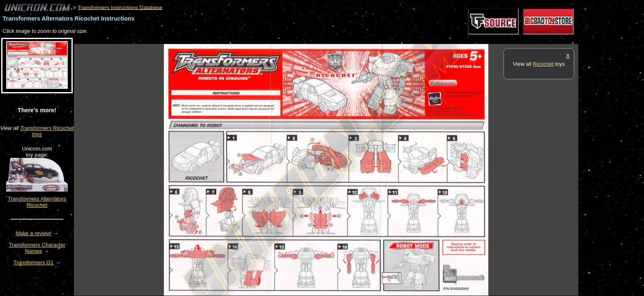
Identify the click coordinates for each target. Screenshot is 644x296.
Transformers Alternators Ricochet (37, 202)
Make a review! (33, 233)
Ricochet (543, 64)
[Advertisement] (223, 40)
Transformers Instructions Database (120, 7)
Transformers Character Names (37, 248)
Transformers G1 (34, 262)
